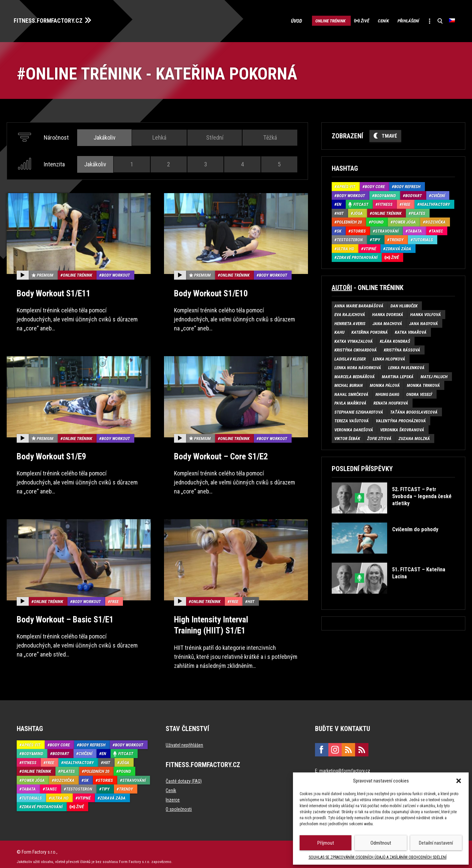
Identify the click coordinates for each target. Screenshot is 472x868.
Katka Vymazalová (354, 339)
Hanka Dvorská (388, 313)
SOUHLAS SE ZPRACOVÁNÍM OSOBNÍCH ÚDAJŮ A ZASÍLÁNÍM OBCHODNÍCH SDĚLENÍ (378, 857)
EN (339, 203)
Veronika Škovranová (402, 428)
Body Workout (116, 273)
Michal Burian (349, 384)
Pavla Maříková (350, 401)
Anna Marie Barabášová (359, 304)
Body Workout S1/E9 (50, 453)
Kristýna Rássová (402, 348)
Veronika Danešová (354, 428)
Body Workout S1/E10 (209, 291)
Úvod (266, 20)
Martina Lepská (398, 375)
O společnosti (179, 805)
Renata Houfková (391, 401)
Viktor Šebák (347, 437)
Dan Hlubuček (404, 304)
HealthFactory (435, 203)
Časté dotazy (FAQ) (184, 776)
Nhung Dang (387, 392)
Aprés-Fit (346, 185)
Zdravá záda (398, 247)
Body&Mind (385, 194)
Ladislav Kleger (350, 357)
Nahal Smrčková (351, 392)
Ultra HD (345, 247)
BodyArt (414, 194)
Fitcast (361, 203)
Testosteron (350, 238)
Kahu (339, 331)
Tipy (376, 238)
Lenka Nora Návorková (358, 366)
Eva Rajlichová (350, 313)
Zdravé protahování (357, 256)
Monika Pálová (385, 384)
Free (114, 598)
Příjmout (326, 843)
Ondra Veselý (419, 392)
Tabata (415, 229)
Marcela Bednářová (355, 375)
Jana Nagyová (424, 322)
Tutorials (423, 238)
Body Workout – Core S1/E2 (219, 453)
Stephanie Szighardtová (359, 410)
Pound (377, 220)
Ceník (367, 20)
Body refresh (407, 185)
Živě (344, 20)
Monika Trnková (423, 384)
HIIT (251, 598)
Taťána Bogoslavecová (414, 410)
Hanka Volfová (426, 313)
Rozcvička (435, 220)
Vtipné (370, 247)
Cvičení (438, 194)
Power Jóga (404, 220)
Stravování (387, 229)
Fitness (385, 203)
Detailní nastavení (436, 843)
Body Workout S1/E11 (52, 291)
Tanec (437, 229)
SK (339, 229)
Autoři (342, 286)
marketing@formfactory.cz (345, 766)
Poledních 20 (349, 220)
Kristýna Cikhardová (356, 348)
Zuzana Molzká (414, 437)
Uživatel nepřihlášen (184, 740)
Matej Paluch (434, 375)
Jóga (358, 211)
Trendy (397, 238)
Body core (375, 185)
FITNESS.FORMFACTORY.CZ (54, 19)
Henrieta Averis (350, 322)
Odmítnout (381, 843)
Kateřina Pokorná (370, 331)
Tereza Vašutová (352, 419)
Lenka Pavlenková (406, 366)
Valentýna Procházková (401, 419)
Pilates (418, 211)
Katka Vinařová (411, 331)
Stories (358, 229)
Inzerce (173, 795)
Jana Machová (387, 322)
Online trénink (302, 20)
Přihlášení (399, 20)
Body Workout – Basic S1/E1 (63, 616)
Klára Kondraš (395, 339)
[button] (459, 781)
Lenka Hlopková (389, 357)
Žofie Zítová (379, 437)
